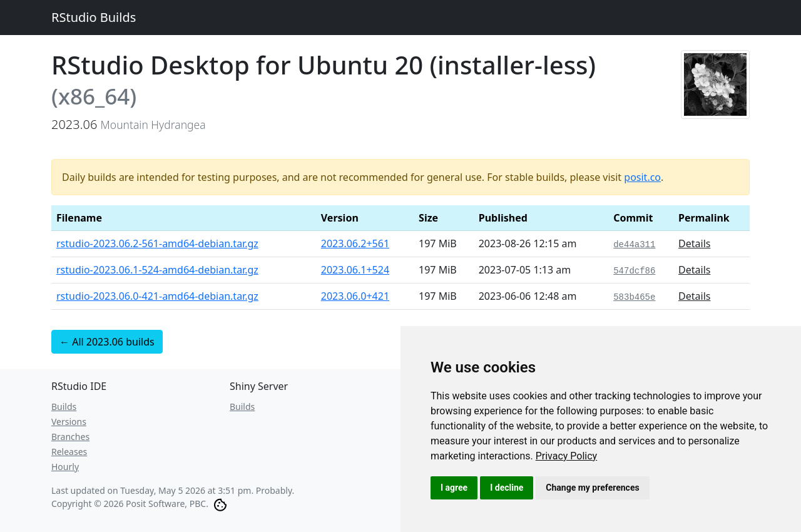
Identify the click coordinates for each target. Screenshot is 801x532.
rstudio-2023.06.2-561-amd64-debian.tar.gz (157, 243)
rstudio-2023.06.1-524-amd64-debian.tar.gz (157, 270)
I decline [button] (507, 488)
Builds (64, 407)
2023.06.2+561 (355, 243)
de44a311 (634, 245)
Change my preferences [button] (592, 488)
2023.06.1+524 (355, 270)
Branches (70, 437)
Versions (69, 422)
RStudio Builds (94, 17)
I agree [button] (454, 488)
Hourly (65, 467)
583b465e (634, 297)
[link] (567, 456)
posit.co (642, 177)
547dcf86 (634, 271)
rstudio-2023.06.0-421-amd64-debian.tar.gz (157, 296)
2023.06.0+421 (355, 296)
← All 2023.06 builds (107, 342)
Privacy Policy (567, 456)
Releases (69, 452)
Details (694, 243)
